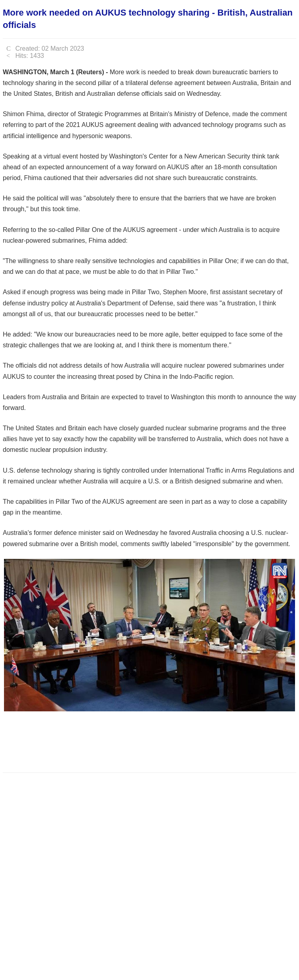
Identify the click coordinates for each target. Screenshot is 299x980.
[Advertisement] (148, 740)
